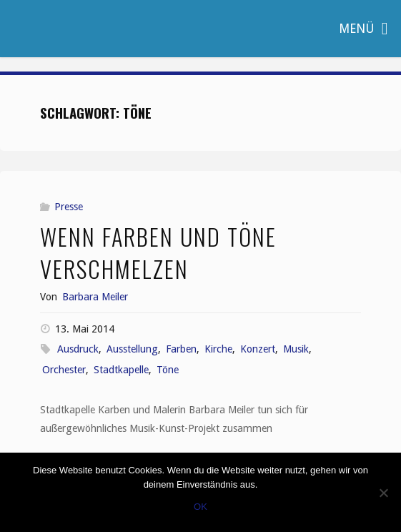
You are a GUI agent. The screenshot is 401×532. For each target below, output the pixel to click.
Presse (69, 207)
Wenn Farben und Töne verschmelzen (158, 252)
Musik (296, 349)
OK (200, 507)
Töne (168, 370)
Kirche (218, 349)
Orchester (64, 370)
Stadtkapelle (121, 370)
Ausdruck (78, 349)
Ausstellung (132, 349)
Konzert (258, 349)
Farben (181, 349)
